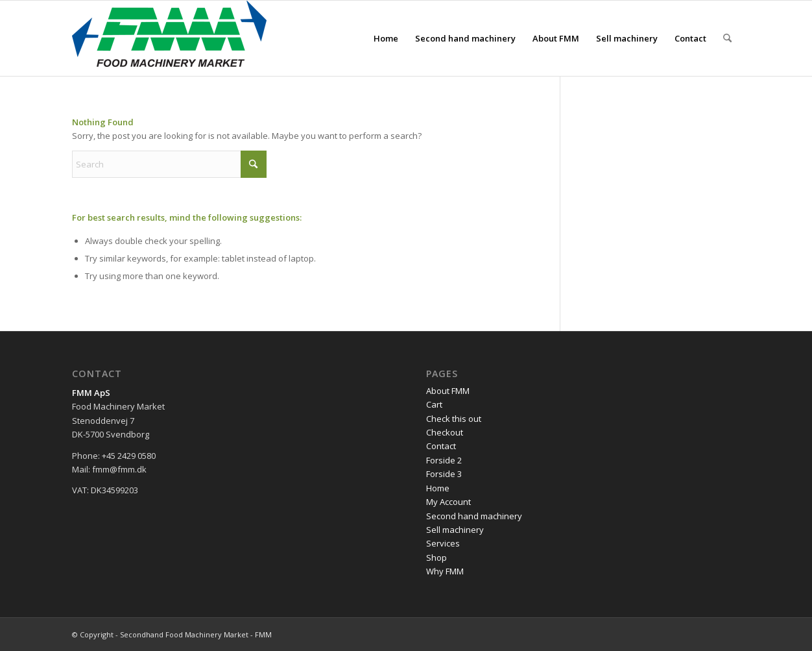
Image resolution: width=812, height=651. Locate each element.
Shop (436, 558)
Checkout (445, 432)
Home (438, 488)
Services (443, 543)
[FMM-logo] (169, 38)
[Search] (727, 38)
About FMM (448, 391)
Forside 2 (444, 460)
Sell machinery (455, 530)
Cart (434, 404)
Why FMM (445, 571)
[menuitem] (386, 38)
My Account (448, 502)
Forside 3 (444, 474)
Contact (441, 446)
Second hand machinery (474, 516)
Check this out (454, 419)
